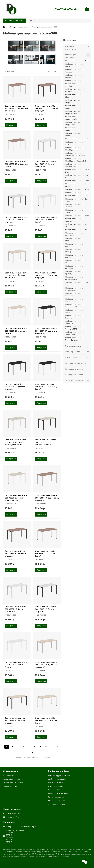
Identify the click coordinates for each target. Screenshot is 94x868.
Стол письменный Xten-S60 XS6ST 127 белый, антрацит (16, 220)
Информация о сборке (13, 783)
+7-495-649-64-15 (67, 9)
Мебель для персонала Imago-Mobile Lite (75, 118)
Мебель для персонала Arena (75, 65)
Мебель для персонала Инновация (75, 289)
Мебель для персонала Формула (75, 322)
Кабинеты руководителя (77, 47)
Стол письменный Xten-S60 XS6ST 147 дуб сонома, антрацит (17, 554)
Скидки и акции (10, 786)
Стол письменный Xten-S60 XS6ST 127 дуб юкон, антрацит (16, 387)
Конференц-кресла (74, 375)
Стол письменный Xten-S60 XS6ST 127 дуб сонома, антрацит (47, 109)
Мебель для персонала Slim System (77, 200)
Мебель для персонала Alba (77, 61)
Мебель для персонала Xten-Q (75, 245)
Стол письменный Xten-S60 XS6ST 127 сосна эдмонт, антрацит (46, 442)
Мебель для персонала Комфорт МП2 (75, 306)
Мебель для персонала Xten (77, 230)
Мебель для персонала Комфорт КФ (75, 300)
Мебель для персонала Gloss (75, 96)
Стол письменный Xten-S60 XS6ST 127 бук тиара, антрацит (46, 276)
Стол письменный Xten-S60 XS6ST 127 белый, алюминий (46, 164)
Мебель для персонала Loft (77, 139)
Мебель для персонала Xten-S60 (75, 262)
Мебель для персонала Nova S (77, 176)
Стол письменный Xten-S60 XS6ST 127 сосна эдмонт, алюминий (16, 442)
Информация (10, 771)
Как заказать (8, 776)
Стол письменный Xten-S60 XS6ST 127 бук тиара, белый (16, 331)
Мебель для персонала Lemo (75, 135)
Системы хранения (77, 381)
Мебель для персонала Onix (77, 181)
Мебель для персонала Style (77, 216)
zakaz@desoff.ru (12, 817)
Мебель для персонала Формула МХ (75, 333)
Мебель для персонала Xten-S (75, 256)
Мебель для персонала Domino (75, 85)
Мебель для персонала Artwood (75, 71)
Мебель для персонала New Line (77, 171)
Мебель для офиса (59, 771)
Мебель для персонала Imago (75, 102)
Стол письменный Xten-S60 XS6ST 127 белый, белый (46, 220)
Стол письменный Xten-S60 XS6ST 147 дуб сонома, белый (47, 554)
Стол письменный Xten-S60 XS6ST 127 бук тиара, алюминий (16, 276)
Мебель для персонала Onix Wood (77, 185)
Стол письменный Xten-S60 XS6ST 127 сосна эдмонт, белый (16, 498)
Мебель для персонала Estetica (75, 91)
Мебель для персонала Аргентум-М (75, 273)
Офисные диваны (77, 346)
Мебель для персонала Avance (75, 76)
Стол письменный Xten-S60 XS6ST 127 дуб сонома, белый (17, 164)
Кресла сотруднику (74, 369)
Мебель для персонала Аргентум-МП (75, 278)
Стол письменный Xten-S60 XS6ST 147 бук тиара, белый (46, 721)
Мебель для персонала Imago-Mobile (75, 113)
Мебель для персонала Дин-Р (77, 284)
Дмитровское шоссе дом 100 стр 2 (21, 827)
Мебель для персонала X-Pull (76, 225)
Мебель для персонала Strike (75, 211)
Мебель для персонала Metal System (75, 149)
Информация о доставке (14, 779)
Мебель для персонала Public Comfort (75, 339)
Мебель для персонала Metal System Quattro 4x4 (76, 154)
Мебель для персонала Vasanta (75, 220)
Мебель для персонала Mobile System (75, 165)
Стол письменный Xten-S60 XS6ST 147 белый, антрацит (46, 609)
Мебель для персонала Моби (75, 311)
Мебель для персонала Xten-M (75, 240)
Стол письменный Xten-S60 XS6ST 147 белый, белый (16, 665)
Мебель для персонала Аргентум (75, 267)
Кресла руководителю (75, 363)
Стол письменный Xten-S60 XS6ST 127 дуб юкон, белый (46, 387)
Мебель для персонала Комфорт (75, 295)
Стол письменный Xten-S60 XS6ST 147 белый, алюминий (16, 609)
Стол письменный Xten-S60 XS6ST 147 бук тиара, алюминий (46, 665)
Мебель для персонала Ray (76, 193)
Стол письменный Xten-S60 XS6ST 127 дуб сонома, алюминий (17, 109)
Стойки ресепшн (77, 352)
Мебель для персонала (17, 27)
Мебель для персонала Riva (77, 196)
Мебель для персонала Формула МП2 (75, 328)
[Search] (62, 21)
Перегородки (77, 358)
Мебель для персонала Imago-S (75, 129)
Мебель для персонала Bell (77, 81)
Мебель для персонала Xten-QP (75, 251)
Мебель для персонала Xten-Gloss (75, 234)
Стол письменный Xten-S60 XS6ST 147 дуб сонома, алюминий (47, 498)
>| (33, 753)
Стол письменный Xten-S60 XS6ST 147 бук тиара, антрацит (16, 721)
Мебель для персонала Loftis (75, 143)
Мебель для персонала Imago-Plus (75, 124)
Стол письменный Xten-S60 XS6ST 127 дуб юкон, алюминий (46, 331)
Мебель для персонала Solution (75, 206)
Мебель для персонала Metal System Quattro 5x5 (76, 160)
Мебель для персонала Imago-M (75, 107)
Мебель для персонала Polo (77, 189)
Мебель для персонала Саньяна (75, 317)
